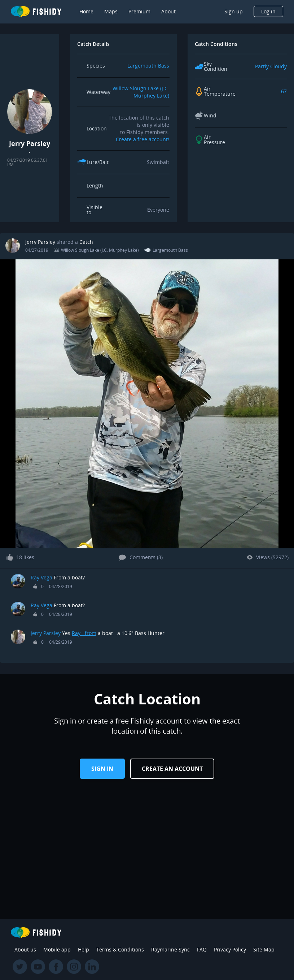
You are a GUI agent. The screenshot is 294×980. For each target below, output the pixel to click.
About (168, 11)
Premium (139, 11)
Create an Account (172, 769)
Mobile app (57, 949)
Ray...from (84, 633)
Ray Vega (41, 577)
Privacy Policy (230, 949)
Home (86, 11)
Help (84, 949)
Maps (111, 11)
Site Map (264, 949)
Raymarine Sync (170, 949)
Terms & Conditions (120, 949)
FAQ (202, 949)
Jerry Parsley (40, 242)
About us (25, 949)
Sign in (102, 769)
